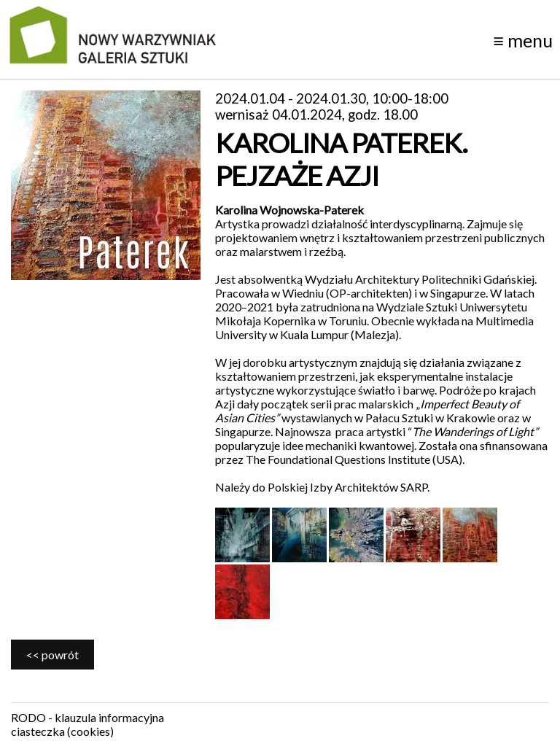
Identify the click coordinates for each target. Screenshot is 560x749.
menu (523, 40)
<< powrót (52, 655)
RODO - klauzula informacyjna (87, 717)
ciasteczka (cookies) (62, 731)
